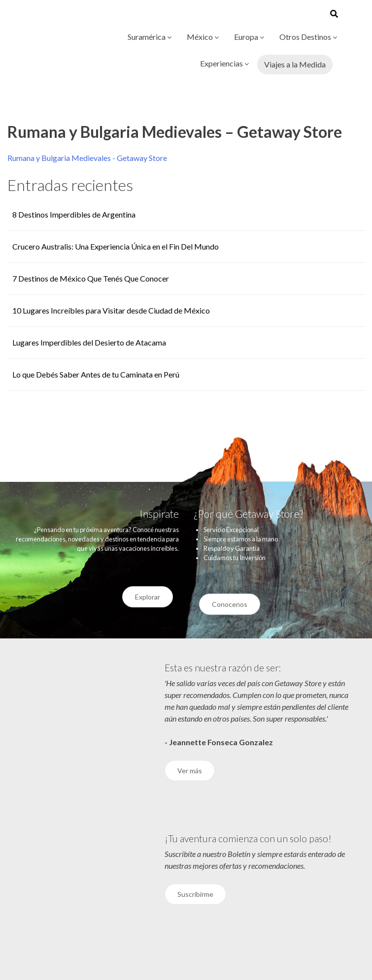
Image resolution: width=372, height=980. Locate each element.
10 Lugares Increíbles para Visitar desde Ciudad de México (111, 310)
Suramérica (150, 37)
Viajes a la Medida (295, 64)
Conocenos (230, 604)
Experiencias (224, 63)
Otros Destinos (308, 37)
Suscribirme (195, 894)
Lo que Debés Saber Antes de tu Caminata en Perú (96, 374)
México (203, 37)
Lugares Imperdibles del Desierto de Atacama (89, 342)
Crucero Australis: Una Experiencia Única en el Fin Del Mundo (116, 246)
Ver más (190, 771)
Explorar (148, 597)
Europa (249, 37)
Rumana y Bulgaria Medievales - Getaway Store (87, 158)
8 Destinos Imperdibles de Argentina (74, 214)
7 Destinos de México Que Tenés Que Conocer (91, 278)
